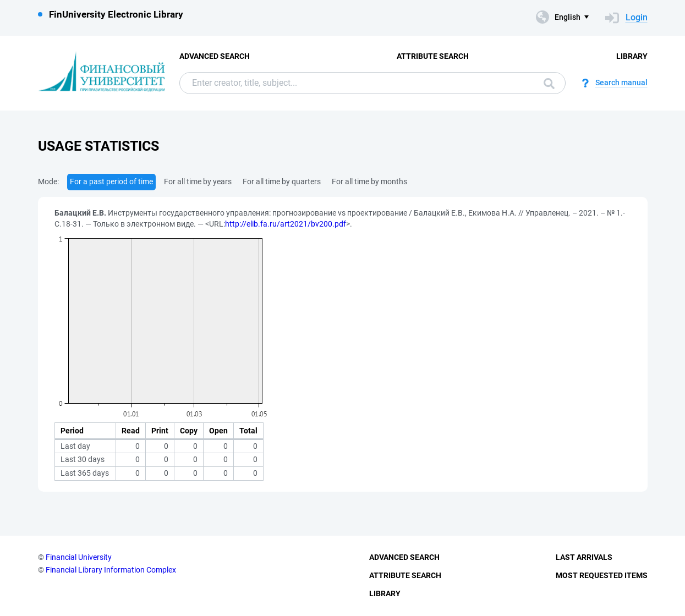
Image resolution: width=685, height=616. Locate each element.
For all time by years (198, 182)
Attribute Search (433, 56)
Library (632, 56)
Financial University (79, 557)
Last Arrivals (584, 557)
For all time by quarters (282, 182)
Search (549, 84)
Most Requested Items (602, 575)
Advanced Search (215, 56)
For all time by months (369, 182)
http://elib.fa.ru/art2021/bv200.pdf (286, 224)
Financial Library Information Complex (111, 570)
